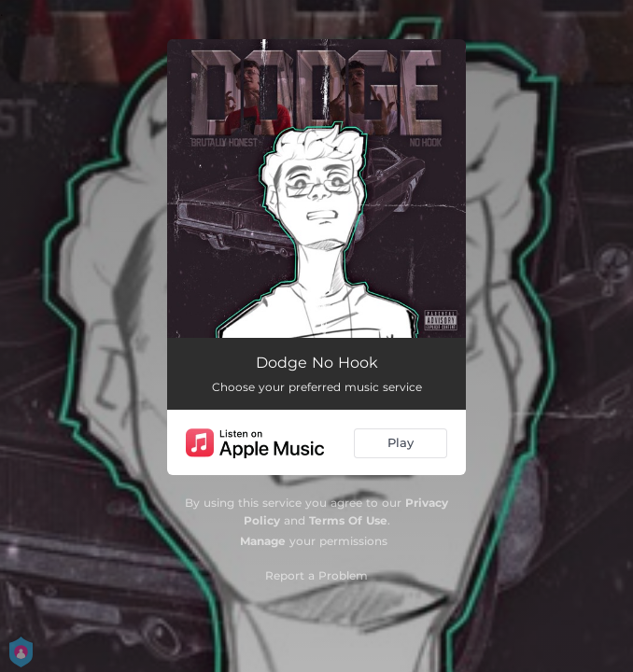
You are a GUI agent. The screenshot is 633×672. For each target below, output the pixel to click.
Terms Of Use (348, 520)
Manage (263, 541)
